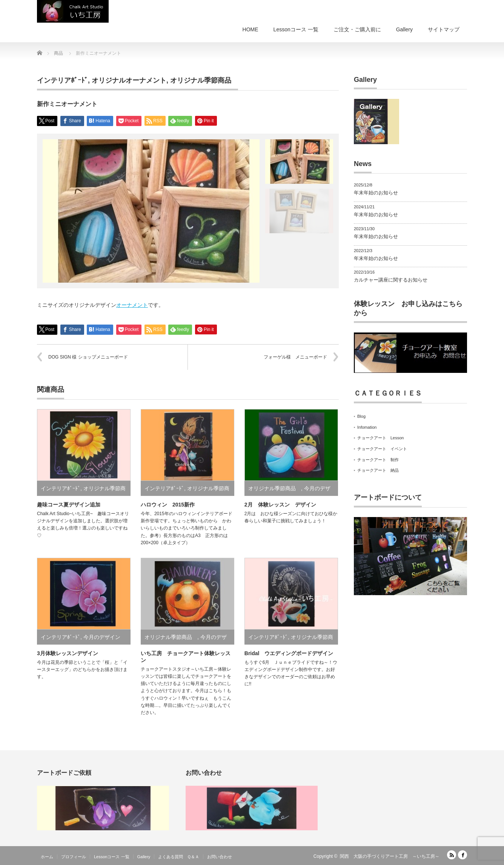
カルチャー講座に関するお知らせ (391, 280)
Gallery (404, 29)
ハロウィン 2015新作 (168, 505)
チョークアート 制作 (378, 460)
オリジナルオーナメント (129, 80)
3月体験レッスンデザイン (68, 653)
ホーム (47, 857)
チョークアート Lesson (380, 438)
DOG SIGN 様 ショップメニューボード (88, 357)
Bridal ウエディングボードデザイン (289, 653)
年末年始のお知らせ (376, 193)
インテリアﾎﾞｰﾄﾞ (62, 80)
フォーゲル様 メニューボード (295, 357)
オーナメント (132, 305)
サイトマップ (444, 29)
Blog (361, 416)
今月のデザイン (102, 637)
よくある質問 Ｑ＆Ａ (179, 857)
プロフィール (74, 857)
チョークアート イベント (382, 449)
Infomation (367, 427)
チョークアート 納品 (378, 470)
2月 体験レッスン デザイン (280, 505)
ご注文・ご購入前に (357, 29)
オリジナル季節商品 (204, 80)
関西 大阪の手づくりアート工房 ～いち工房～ (390, 856)
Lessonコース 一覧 (296, 29)
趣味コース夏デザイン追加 (69, 505)
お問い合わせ (220, 857)
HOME (250, 29)
